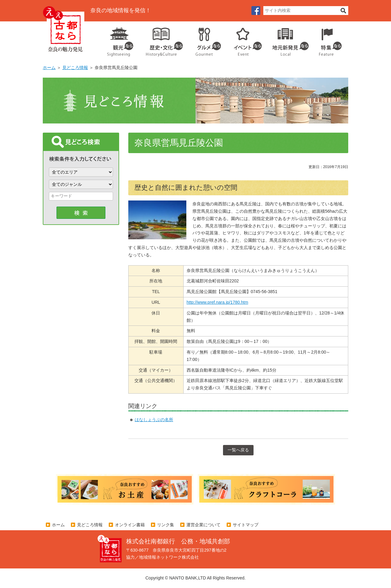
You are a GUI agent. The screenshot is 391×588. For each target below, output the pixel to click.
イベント (244, 40)
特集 (329, 40)
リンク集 (166, 525)
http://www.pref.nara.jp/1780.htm (217, 302)
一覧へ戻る (238, 450)
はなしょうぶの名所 (154, 420)
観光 (120, 40)
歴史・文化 (162, 40)
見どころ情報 (75, 68)
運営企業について (203, 525)
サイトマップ (246, 525)
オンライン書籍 (130, 525)
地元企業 (287, 40)
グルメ (203, 40)
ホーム (49, 68)
